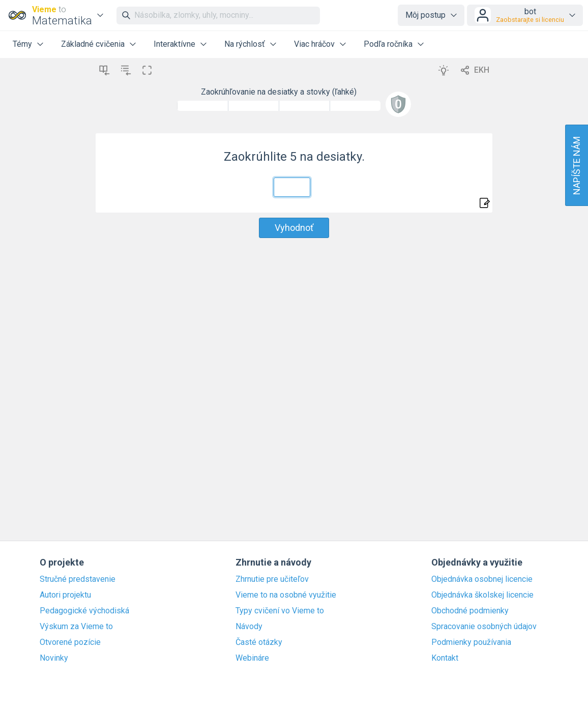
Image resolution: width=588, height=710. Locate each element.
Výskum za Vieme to (76, 627)
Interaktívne (174, 44)
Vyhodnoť (294, 228)
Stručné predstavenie (78, 579)
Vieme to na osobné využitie (286, 595)
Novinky (54, 658)
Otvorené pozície (70, 642)
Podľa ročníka (388, 44)
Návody (249, 627)
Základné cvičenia (93, 44)
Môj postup (425, 15)
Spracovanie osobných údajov (484, 627)
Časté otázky (259, 642)
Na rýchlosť (245, 44)
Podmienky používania (471, 642)
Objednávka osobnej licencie (482, 579)
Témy (22, 44)
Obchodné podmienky (470, 611)
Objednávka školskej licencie (482, 595)
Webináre (252, 658)
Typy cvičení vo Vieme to (280, 611)
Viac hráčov (314, 44)
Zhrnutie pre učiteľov (272, 579)
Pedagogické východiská (84, 611)
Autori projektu (65, 595)
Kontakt (445, 658)
